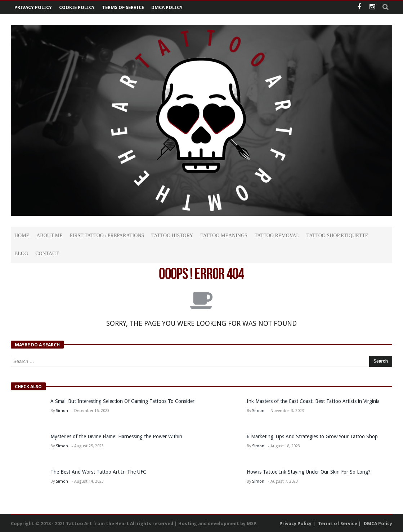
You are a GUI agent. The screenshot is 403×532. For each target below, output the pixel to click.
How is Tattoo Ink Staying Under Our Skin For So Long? (309, 472)
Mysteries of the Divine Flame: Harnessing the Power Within (116, 436)
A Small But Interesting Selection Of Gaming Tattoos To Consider (122, 401)
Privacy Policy (33, 7)
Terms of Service (123, 7)
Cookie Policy (77, 7)
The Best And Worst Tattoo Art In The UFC (98, 472)
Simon (62, 411)
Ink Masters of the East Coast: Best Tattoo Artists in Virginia (313, 401)
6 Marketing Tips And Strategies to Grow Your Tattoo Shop (312, 436)
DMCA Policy (167, 7)
